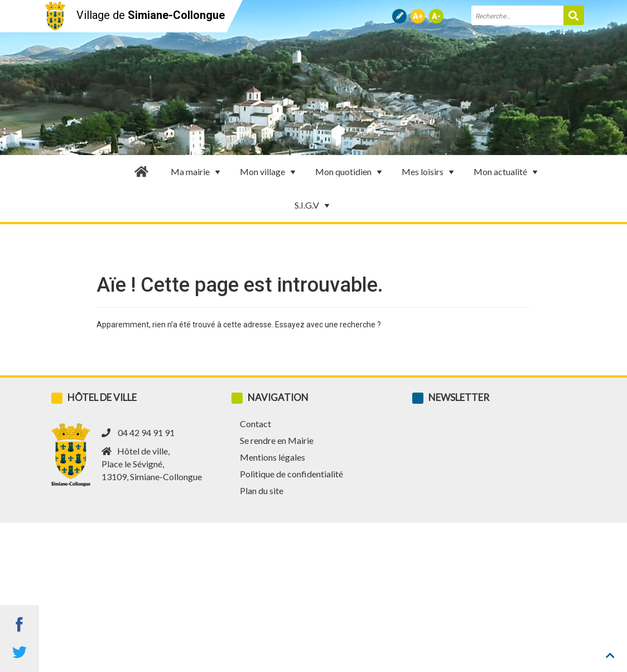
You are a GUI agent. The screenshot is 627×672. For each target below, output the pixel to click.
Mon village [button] (269, 172)
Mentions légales (272, 457)
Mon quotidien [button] (350, 172)
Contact (255, 424)
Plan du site (262, 490)
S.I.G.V (313, 205)
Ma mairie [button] (197, 172)
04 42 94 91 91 (146, 432)
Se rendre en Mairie (277, 440)
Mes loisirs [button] (429, 172)
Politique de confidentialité (291, 474)
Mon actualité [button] (507, 172)
